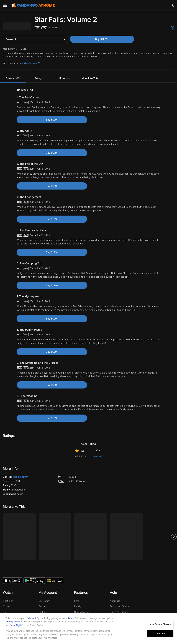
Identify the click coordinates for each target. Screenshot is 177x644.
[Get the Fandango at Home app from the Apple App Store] (13, 580)
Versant (32, 618)
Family (78, 606)
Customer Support (120, 612)
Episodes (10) (13, 78)
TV (5, 612)
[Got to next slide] (174, 537)
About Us (115, 601)
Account (43, 606)
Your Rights (16, 625)
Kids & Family (20, 477)
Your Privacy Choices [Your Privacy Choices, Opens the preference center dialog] (160, 624)
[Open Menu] (5, 5)
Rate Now (98, 456)
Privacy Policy (13, 622)
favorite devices (30, 63)
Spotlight (8, 601)
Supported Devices (120, 606)
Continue (160, 633)
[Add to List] (172, 28)
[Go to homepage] (33, 5)
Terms (71, 618)
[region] (88, 629)
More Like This (90, 78)
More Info (64, 78)
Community (80, 456)
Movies (7, 606)
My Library (44, 601)
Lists (76, 601)
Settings (43, 612)
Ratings (39, 78)
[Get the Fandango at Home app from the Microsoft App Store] (55, 580)
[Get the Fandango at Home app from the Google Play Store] (34, 580)
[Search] (172, 5)
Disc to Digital (82, 612)
